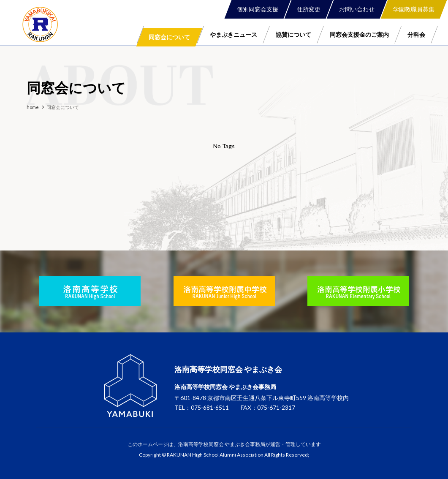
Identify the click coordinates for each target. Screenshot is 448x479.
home (33, 107)
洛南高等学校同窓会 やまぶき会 (40, 24)
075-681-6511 (210, 408)
